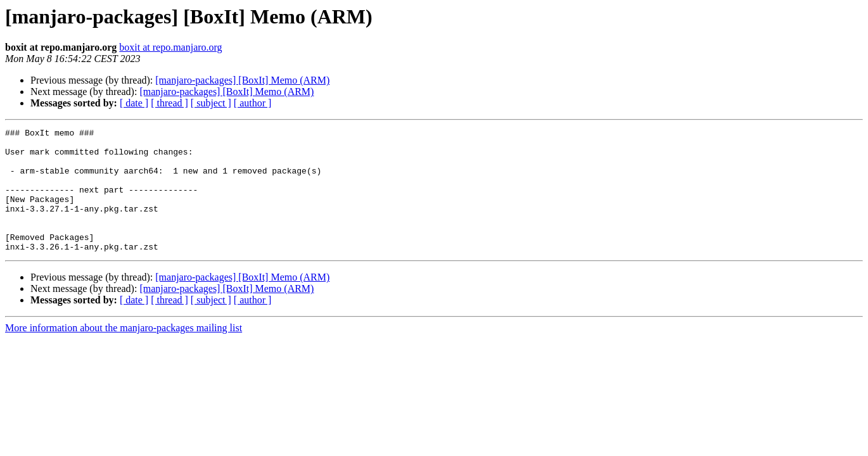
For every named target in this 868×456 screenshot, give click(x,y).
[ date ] (134, 103)
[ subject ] (211, 103)
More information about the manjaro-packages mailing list (124, 352)
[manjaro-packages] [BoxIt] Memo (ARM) (242, 80)
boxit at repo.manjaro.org (170, 47)
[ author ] (253, 103)
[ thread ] (169, 103)
